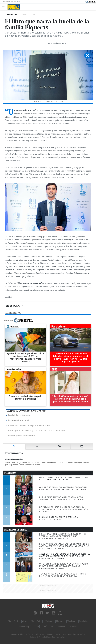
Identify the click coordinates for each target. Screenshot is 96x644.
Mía (51, 627)
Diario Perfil (13, 621)
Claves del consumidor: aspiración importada (29, 425)
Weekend (71, 621)
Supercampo (25, 627)
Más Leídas (10, 473)
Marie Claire (36, 621)
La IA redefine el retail (18, 420)
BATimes (73, 627)
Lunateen (61, 627)
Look (37, 627)
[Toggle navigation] (4, 7)
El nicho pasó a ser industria (21, 436)
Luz (44, 627)
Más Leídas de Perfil (15, 530)
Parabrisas (84, 621)
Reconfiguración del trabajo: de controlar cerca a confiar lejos (37, 430)
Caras (25, 621)
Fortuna (49, 621)
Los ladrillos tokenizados (20, 415)
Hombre (60, 621)
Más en (18, 320)
